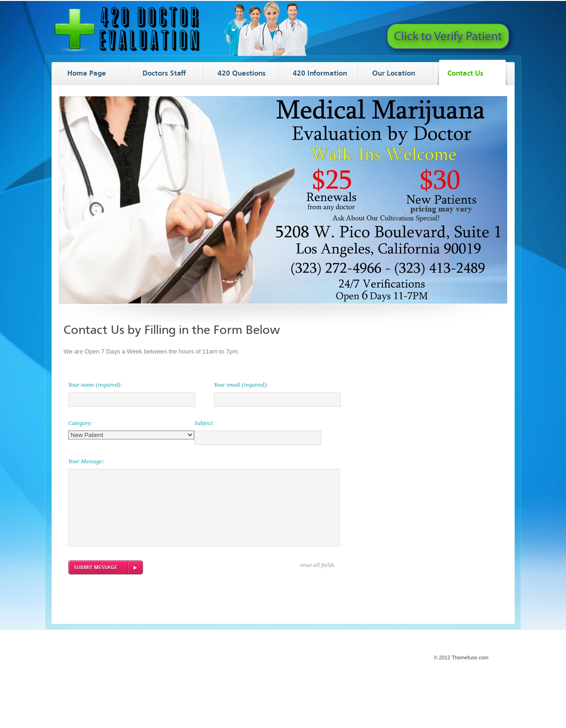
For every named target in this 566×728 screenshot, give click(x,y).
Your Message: (86, 461)
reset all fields (317, 565)
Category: (81, 423)
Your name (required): (95, 385)
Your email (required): (241, 385)
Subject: (204, 423)
